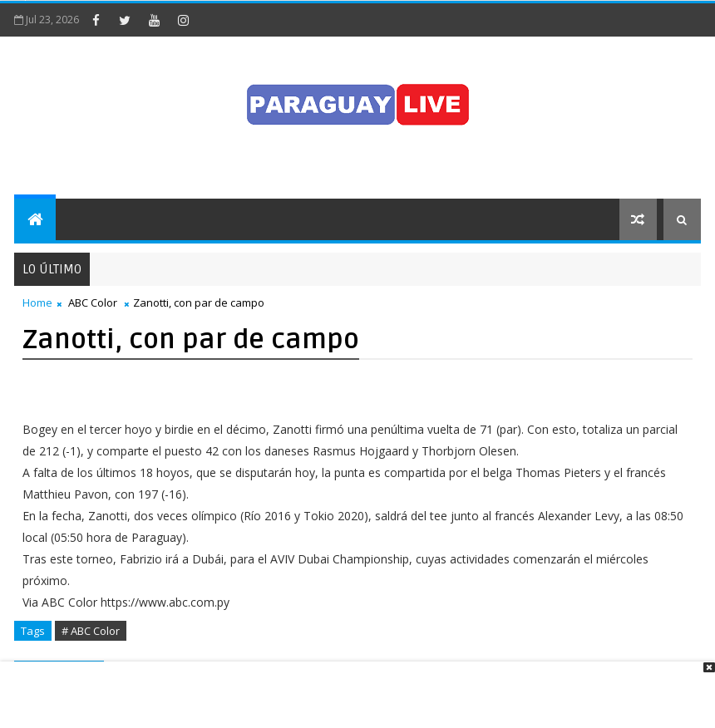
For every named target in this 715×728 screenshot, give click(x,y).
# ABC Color (91, 631)
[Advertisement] (352, 686)
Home (37, 303)
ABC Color (93, 303)
